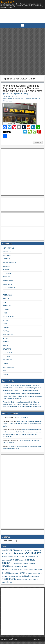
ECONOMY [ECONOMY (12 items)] (14, 560)
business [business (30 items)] (19, 553)
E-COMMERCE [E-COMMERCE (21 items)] (30, 557)
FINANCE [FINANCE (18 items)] (30, 560)
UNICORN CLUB (9, 367)
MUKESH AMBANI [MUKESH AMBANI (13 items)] (10, 570)
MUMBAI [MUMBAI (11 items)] (21, 570)
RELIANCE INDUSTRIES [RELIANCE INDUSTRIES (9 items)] (34, 573)
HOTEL (5, 302)
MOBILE (6, 324)
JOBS (5, 313)
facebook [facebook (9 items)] (22, 560)
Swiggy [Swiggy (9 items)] (37, 576)
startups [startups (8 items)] (32, 576)
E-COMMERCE (8, 281)
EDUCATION (7, 284)
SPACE (5, 345)
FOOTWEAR (7, 295)
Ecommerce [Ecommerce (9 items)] (6, 560)
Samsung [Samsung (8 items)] (12, 576)
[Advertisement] (22, 51)
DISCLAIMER (23, 418)
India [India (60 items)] (6, 566)
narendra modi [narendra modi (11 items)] (30, 570)
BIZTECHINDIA (7, 2)
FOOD (23, 99)
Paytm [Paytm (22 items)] (22, 573)
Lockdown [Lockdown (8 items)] (33, 567)
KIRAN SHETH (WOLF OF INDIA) (16, 94)
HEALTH (6, 299)
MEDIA (5, 320)
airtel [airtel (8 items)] (4, 551)
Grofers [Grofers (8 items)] (19, 563)
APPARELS (7, 252)
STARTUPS (36, 99)
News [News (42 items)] (6, 573)
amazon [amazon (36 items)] (11, 550)
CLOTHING (7, 273)
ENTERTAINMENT (9, 288)
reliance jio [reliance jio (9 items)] (6, 576)
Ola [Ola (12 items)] (12, 573)
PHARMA (6, 331)
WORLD (6, 374)
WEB (4, 371)
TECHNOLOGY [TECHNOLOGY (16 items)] (9, 579)
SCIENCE (6, 342)
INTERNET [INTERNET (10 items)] (26, 567)
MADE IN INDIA (8, 317)
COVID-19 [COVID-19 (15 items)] (17, 557)
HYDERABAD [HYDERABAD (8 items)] (31, 563)
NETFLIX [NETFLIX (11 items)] (38, 570)
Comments (8, 101)
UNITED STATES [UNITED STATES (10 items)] (26, 579)
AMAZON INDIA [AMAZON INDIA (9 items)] (21, 551)
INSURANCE (7, 306)
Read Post (38, 142)
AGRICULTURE (8, 248)
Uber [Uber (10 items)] (18, 579)
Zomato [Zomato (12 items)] (9, 582)
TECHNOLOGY (8, 353)
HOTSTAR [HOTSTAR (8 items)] (24, 563)
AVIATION (6, 259)
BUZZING (16, 99)
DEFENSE (6, 277)
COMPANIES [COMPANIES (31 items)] (33, 553)
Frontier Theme (39, 639)
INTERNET (7, 309)
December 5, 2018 (11, 96)
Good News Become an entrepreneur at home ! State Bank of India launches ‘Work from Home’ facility (22, 424)
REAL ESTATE (8, 335)
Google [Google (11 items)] (13, 563)
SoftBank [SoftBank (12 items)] (26, 576)
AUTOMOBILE (8, 255)
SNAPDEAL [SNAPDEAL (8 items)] (19, 576)
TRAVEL (6, 363)
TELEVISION (7, 360)
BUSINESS (8, 99)
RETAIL (29, 99)
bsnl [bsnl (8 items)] (13, 554)
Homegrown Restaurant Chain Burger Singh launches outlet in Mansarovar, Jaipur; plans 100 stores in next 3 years (22, 88)
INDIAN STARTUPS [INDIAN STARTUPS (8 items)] (16, 567)
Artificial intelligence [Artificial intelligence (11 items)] (34, 551)
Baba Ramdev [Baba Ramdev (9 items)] (7, 554)
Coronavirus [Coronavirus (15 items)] (7, 557)
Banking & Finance (9, 262)
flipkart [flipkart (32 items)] (6, 563)
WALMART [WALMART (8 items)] (35, 579)
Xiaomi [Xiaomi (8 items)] (4, 582)
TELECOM (6, 356)
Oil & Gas (6, 327)
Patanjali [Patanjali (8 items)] (16, 573)
